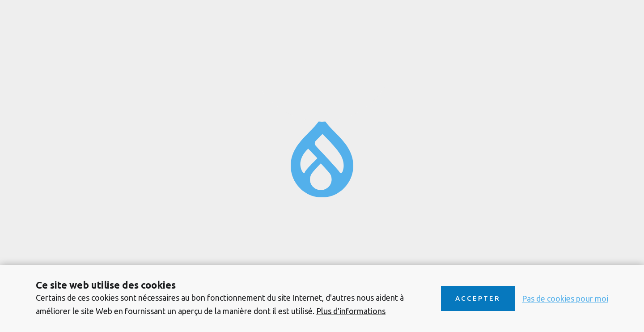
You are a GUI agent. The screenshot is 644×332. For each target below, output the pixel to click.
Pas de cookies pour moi (565, 298)
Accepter (478, 298)
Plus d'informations (351, 311)
